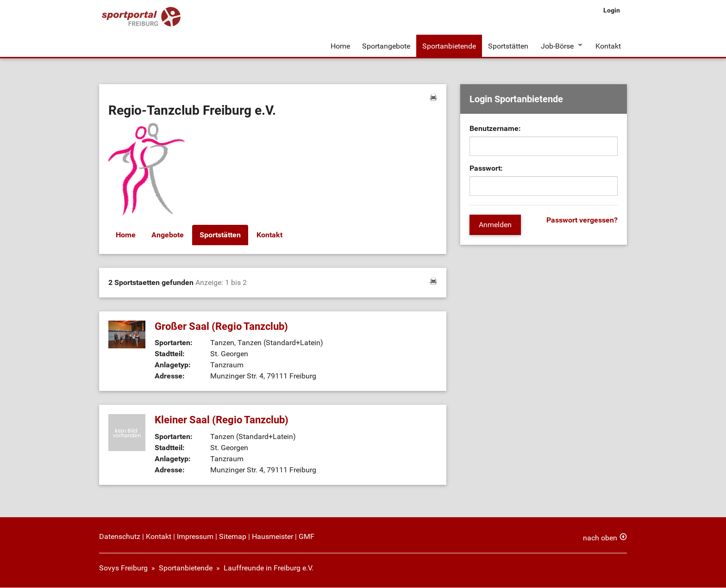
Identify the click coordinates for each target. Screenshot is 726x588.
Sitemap (233, 537)
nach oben (600, 538)
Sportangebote (386, 46)
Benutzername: (495, 129)
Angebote (168, 236)
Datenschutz (120, 537)
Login (612, 10)
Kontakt (608, 46)
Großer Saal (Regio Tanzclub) (221, 327)
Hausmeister (272, 537)
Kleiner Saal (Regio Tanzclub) (222, 421)
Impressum (195, 537)
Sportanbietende (449, 46)
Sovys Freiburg (123, 568)
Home (340, 46)
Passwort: (486, 169)
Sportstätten (508, 46)
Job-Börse (557, 46)
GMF (307, 537)
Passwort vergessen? (582, 221)
